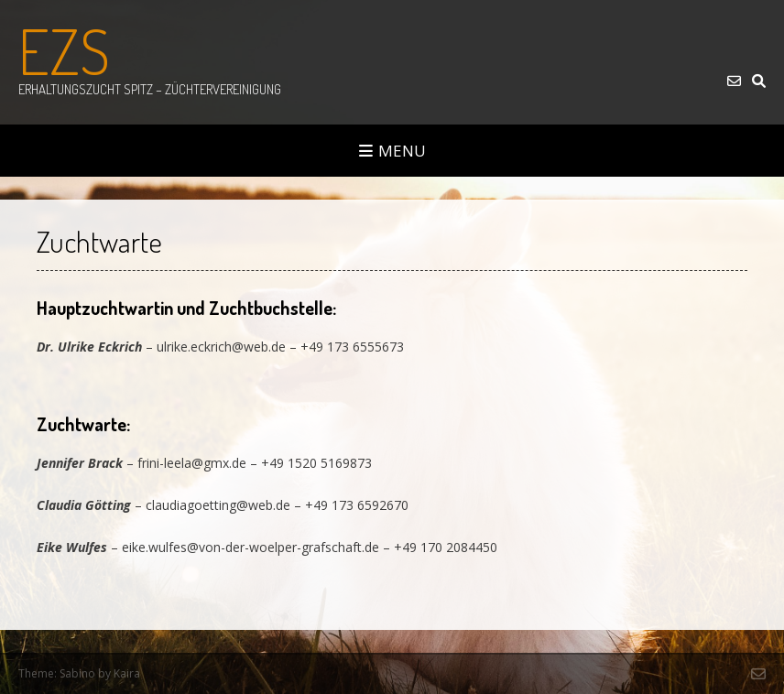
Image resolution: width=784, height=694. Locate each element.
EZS (64, 50)
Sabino (77, 673)
